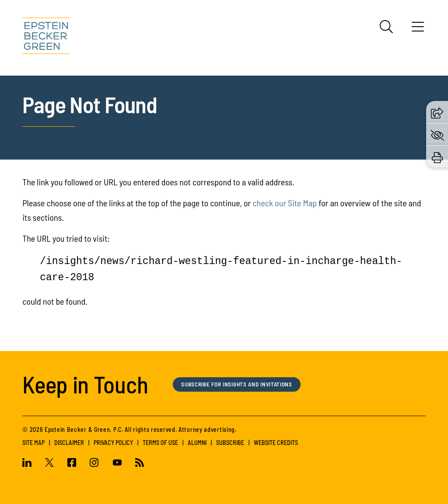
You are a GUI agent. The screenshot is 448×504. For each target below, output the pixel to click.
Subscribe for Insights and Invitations (244, 384)
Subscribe (230, 443)
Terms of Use (160, 443)
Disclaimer (69, 443)
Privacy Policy (113, 443)
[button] (437, 112)
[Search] (386, 27)
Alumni (197, 443)
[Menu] (418, 30)
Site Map (33, 443)
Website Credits (276, 443)
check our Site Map (285, 203)
